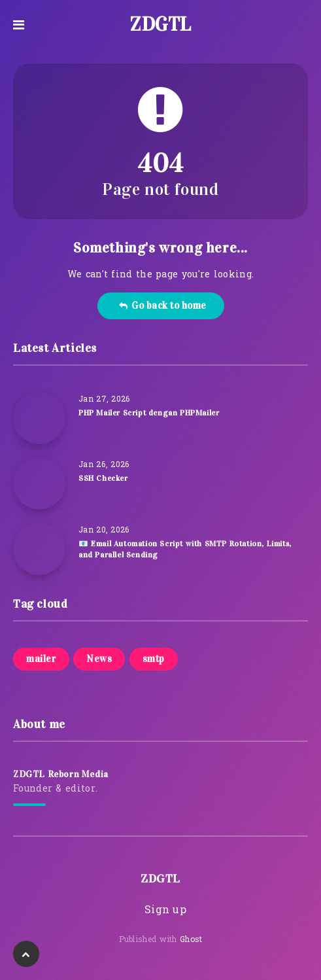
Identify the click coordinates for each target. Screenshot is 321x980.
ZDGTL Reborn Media (61, 774)
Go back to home (162, 306)
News (99, 659)
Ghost (191, 940)
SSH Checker (103, 478)
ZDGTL (160, 24)
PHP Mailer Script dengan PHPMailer (149, 413)
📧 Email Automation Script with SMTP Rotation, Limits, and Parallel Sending (185, 549)
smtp (154, 659)
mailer (41, 659)
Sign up (165, 911)
